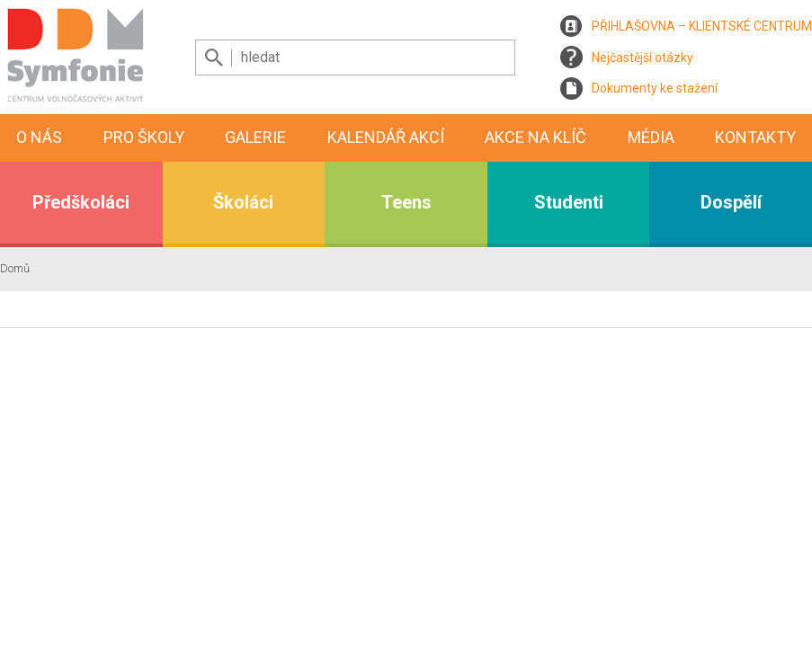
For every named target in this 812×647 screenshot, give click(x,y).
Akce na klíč (535, 137)
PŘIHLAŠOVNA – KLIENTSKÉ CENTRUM (702, 26)
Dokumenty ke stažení (655, 88)
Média (651, 137)
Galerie (255, 137)
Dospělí (731, 202)
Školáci (243, 202)
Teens (406, 202)
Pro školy (144, 137)
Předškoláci (81, 202)
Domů (15, 268)
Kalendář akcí (386, 137)
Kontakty (755, 137)
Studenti (569, 202)
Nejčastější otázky (642, 58)
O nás (39, 137)
